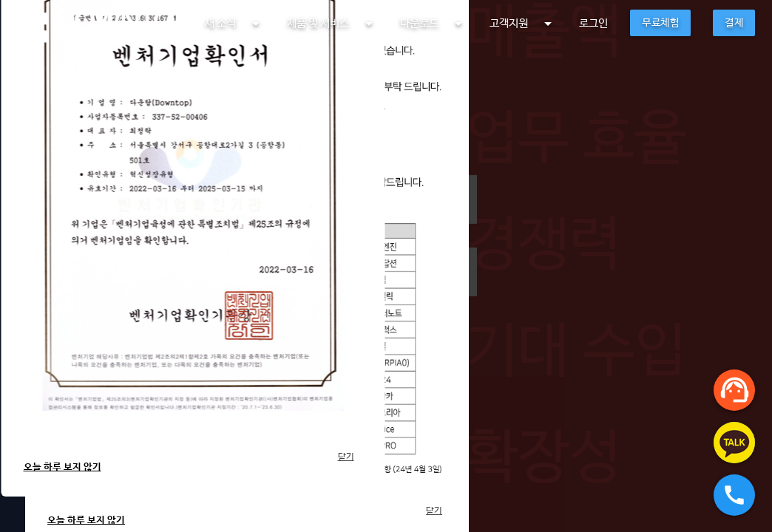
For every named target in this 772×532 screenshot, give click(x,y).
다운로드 (434, 24)
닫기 (346, 457)
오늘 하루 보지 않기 (62, 467)
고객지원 (523, 24)
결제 (734, 23)
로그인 (593, 24)
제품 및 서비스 (332, 24)
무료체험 (660, 23)
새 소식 (235, 24)
